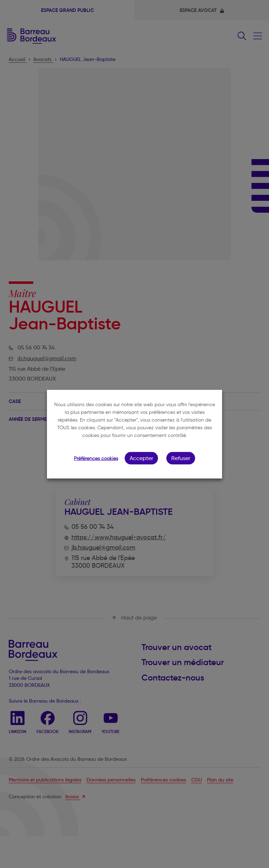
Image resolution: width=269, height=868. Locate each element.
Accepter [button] (141, 458)
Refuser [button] (181, 458)
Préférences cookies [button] (96, 458)
